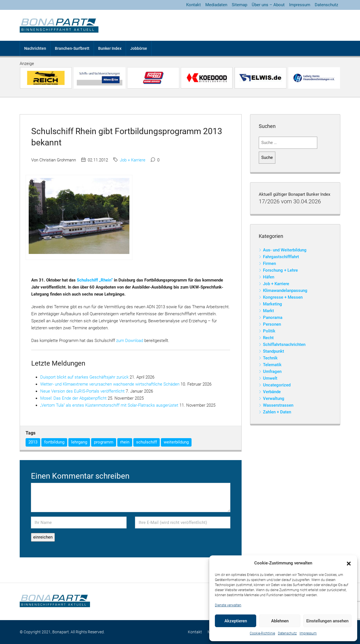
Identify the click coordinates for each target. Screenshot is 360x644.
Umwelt (270, 378)
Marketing (273, 304)
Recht (268, 338)
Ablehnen (280, 621)
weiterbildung (176, 442)
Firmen (269, 264)
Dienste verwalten (228, 605)
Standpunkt (274, 351)
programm (104, 442)
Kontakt (193, 5)
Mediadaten (216, 5)
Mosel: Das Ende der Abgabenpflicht (73, 398)
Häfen (269, 277)
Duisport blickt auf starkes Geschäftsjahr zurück (84, 377)
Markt (268, 311)
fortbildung (54, 442)
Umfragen (272, 371)
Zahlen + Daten (277, 412)
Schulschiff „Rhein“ (95, 280)
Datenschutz (287, 633)
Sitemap (239, 5)
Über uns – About (268, 5)
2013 (33, 442)
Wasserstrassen (278, 405)
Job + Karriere (133, 160)
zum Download (130, 341)
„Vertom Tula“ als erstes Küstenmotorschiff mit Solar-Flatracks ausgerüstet (109, 405)
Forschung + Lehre (280, 270)
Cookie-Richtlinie (262, 633)
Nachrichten (35, 48)
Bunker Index (110, 48)
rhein (125, 442)
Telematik (272, 365)
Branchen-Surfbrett (72, 48)
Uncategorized (277, 385)
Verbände (272, 392)
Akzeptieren (236, 621)
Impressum (308, 633)
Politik (269, 331)
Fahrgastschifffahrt (281, 257)
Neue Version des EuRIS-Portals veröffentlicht (82, 391)
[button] (349, 563)
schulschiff (147, 442)
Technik (270, 358)
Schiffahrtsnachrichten (284, 344)
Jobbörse (139, 48)
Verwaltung (274, 398)
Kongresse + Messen (283, 297)
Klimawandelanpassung (285, 291)
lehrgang (79, 442)
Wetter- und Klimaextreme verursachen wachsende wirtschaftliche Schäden (110, 384)
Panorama (273, 318)
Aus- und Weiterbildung (285, 250)
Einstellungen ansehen (327, 621)
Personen (272, 324)
